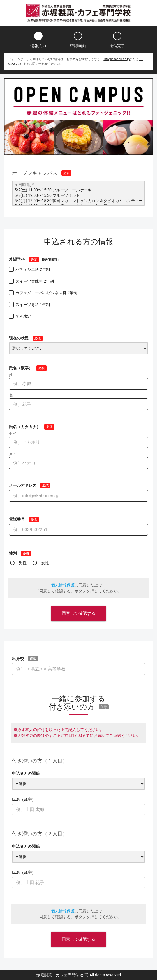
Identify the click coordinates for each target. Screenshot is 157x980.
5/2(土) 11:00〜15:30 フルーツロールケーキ (79, 190)
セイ (13, 433)
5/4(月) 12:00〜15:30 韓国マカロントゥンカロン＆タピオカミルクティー (79, 201)
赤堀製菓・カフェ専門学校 (60, 975)
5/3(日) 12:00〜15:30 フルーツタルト (79, 196)
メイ (13, 454)
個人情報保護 (63, 585)
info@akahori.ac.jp (116, 59)
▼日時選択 (79, 185)
